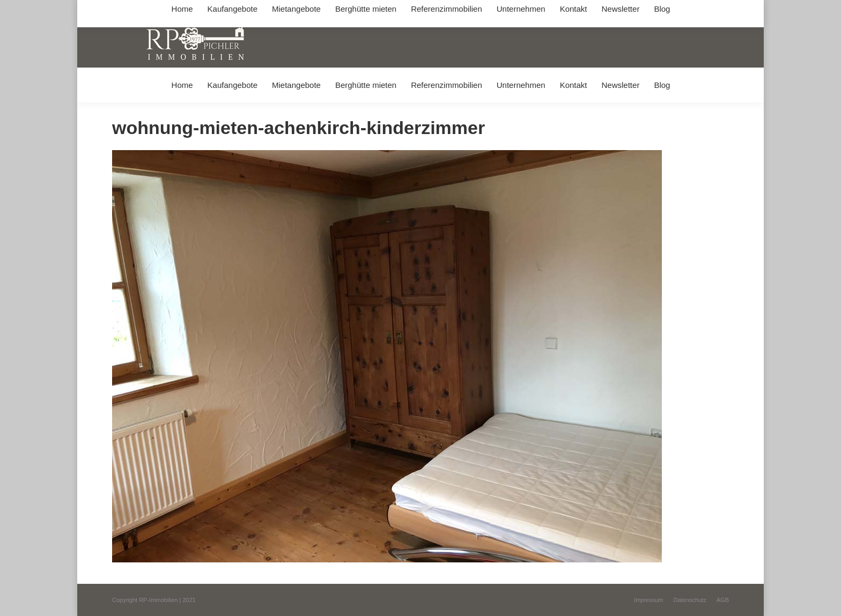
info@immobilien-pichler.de (367, 10)
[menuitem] (182, 85)
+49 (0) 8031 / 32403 (282, 10)
